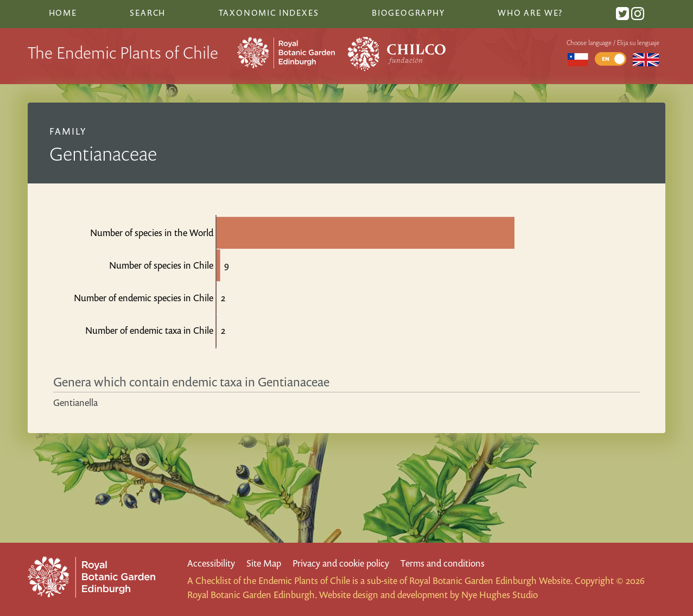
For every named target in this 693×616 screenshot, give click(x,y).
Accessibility (211, 563)
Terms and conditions (443, 563)
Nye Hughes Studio (500, 595)
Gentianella (75, 402)
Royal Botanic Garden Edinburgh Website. (491, 580)
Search (148, 12)
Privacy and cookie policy (341, 563)
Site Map (264, 563)
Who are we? (530, 12)
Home (63, 12)
